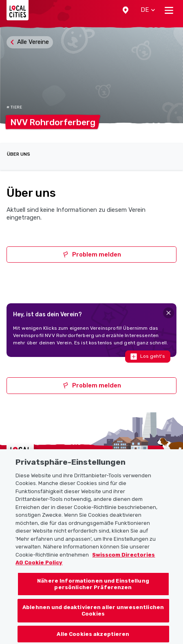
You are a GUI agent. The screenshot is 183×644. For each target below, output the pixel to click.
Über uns (19, 154)
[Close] (169, 313)
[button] (126, 10)
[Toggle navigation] (169, 10)
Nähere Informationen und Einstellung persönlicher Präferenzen (93, 606)
